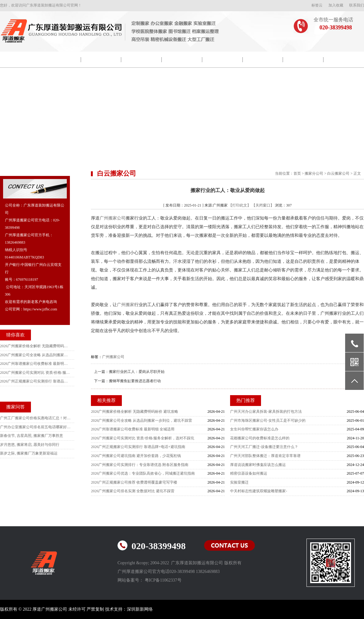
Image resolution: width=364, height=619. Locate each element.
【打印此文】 (240, 205)
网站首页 (20, 60)
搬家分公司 (314, 173)
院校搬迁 (101, 60)
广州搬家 (126, 305)
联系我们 (357, 5)
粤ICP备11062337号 (163, 580)
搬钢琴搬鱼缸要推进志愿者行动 (135, 381)
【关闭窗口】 (263, 205)
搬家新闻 (182, 60)
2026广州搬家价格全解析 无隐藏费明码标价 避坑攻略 (135, 412)
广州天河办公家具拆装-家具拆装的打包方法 (266, 412)
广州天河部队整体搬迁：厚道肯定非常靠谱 (265, 456)
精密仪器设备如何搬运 (249, 473)
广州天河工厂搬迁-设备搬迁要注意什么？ (264, 447)
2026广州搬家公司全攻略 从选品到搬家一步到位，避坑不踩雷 (141, 420)
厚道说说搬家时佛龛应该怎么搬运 (258, 465)
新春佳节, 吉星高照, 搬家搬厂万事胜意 (32, 436)
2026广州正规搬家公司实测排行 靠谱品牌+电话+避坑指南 (138, 447)
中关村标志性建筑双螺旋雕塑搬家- (259, 491)
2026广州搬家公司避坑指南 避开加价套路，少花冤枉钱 (136, 456)
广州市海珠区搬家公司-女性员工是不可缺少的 (268, 420)
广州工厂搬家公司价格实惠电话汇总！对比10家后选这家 (36, 418)
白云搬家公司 (338, 173)
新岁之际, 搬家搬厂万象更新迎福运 (29, 453)
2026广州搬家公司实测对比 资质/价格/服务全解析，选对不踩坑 (143, 438)
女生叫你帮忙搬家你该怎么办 (254, 429)
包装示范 (142, 60)
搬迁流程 (222, 60)
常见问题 (303, 60)
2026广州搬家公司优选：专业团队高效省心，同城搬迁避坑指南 (143, 473)
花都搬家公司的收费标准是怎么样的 (260, 438)
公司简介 (61, 60)
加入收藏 (336, 5)
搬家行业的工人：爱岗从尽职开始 (137, 372)
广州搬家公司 (113, 218)
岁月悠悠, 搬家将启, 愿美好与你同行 (30, 445)
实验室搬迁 (239, 482)
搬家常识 (263, 60)
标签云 (317, 5)
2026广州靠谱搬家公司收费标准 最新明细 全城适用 (133, 429)
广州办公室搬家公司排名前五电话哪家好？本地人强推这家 (36, 427)
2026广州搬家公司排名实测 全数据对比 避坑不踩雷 (133, 491)
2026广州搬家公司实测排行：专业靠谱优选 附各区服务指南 (140, 465)
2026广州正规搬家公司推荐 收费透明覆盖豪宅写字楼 (134, 482)
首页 (297, 173)
